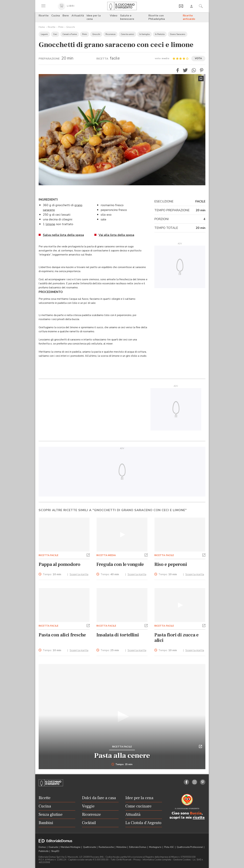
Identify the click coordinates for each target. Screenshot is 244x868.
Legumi (44, 34)
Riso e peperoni (171, 564)
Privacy (137, 860)
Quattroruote (90, 847)
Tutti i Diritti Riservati (121, 860)
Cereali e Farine (70, 34)
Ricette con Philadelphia (157, 17)
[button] (178, 70)
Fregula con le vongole (120, 564)
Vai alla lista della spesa (116, 235)
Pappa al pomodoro (59, 564)
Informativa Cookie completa (157, 860)
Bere (66, 16)
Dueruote (54, 847)
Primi (61, 27)
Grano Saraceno (178, 34)
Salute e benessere (127, 17)
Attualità (78, 16)
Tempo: (52, 574)
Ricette (44, 16)
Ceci (55, 34)
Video (114, 16)
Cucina (56, 16)
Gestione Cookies (182, 860)
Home (42, 27)
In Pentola (160, 34)
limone (50, 224)
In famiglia (145, 34)
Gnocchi (71, 27)
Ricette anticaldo (189, 17)
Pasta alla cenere (122, 756)
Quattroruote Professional (190, 847)
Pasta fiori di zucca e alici (177, 638)
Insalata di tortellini (118, 635)
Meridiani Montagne (71, 847)
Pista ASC (169, 847)
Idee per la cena (94, 17)
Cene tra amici (127, 34)
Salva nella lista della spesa (63, 235)
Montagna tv (156, 847)
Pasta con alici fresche (62, 635)
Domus (43, 847)
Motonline (122, 847)
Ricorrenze (110, 34)
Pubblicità (44, 851)
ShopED (55, 851)
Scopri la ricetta (79, 574)
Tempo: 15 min (122, 764)
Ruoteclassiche (106, 847)
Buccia (196, 813)
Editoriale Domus (138, 847)
